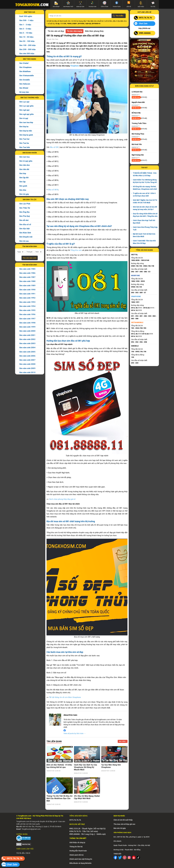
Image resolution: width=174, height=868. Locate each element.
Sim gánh (23, 186)
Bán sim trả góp (120, 828)
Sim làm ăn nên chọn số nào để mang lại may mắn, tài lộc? (145, 208)
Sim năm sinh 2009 (27, 368)
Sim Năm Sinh (25, 233)
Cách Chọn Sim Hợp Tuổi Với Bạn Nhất (144, 222)
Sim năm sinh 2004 (27, 348)
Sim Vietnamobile (27, 76)
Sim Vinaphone (25, 67)
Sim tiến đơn (25, 165)
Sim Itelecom (25, 84)
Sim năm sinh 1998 (27, 323)
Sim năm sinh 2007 (27, 360)
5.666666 (76, 834)
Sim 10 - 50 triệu (26, 37)
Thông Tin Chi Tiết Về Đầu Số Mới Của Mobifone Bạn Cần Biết (59, 798)
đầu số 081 (54, 147)
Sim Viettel (24, 63)
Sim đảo (23, 190)
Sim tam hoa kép (26, 122)
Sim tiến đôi (24, 169)
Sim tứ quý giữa (26, 161)
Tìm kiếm (119, 16)
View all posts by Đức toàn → (75, 733)
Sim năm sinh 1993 (27, 302)
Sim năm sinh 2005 (27, 352)
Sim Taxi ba (24, 143)
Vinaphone (75, 66)
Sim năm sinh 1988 (27, 281)
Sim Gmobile (25, 80)
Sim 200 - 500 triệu (27, 49)
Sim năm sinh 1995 (27, 310)
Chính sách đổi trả (77, 855)
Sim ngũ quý (24, 110)
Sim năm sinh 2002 (27, 339)
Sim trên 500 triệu (27, 54)
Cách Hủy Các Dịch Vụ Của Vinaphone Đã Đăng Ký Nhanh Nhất (85, 767)
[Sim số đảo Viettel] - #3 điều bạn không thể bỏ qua (59, 766)
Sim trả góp (24, 194)
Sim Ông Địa (24, 212)
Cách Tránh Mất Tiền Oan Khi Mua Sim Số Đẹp (144, 242)
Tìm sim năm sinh (30, 258)
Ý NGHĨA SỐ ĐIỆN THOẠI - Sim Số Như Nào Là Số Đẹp (145, 174)
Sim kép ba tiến (26, 131)
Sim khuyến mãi (26, 237)
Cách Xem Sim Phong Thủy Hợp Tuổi (145, 228)
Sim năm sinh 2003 (27, 343)
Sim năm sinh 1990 (27, 290)
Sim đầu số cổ (25, 224)
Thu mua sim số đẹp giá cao (124, 824)
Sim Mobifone (25, 71)
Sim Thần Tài (25, 208)
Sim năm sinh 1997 (27, 319)
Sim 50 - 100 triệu (27, 41)
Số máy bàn (24, 92)
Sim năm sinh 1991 (27, 294)
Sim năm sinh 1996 (27, 314)
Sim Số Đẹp (54, 816)
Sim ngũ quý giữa (27, 114)
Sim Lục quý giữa (26, 106)
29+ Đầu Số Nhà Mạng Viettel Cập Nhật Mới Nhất (87, 797)
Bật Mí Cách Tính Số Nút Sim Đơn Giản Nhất (144, 235)
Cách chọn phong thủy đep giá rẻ (62, 499)
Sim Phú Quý (25, 216)
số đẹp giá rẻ (53, 821)
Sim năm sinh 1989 (27, 286)
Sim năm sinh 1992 (27, 298)
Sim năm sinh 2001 (27, 335)
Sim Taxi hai (24, 139)
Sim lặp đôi (24, 178)
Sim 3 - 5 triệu (25, 29)
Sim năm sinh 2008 (27, 364)
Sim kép (23, 173)
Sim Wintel (24, 88)
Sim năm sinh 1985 (27, 269)
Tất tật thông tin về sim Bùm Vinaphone (65, 697)
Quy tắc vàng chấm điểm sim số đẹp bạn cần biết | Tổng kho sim (145, 215)
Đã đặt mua (136, 97)
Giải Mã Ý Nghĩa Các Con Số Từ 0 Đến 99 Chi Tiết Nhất (145, 201)
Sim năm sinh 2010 (27, 372)
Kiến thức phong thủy (94, 31)
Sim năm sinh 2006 (27, 356)
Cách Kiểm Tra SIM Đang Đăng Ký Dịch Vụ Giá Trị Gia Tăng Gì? (145, 181)
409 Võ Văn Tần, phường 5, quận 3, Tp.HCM (133, 837)
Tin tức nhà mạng (75, 31)
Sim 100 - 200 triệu (27, 45)
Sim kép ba (24, 127)
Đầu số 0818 (53, 190)
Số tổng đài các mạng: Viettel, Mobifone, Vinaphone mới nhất (145, 188)
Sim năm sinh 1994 (27, 306)
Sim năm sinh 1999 (27, 327)
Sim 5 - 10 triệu (26, 33)
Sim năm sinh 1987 (27, 277)
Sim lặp (22, 182)
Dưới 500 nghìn (26, 16)
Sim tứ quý (24, 118)
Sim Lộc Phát (25, 204)
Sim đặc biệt (24, 229)
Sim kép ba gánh (26, 135)
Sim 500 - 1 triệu (26, 20)
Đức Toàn (55, 39)
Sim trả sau (24, 241)
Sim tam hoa (24, 157)
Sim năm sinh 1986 (27, 273)
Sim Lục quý (24, 102)
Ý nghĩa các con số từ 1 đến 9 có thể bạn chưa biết (144, 195)
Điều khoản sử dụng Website (81, 863)
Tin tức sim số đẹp (56, 31)
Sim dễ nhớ (24, 220)
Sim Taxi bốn (25, 147)
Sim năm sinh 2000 (27, 331)
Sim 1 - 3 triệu (25, 25)
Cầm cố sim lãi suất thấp (123, 820)
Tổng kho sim (76, 250)
